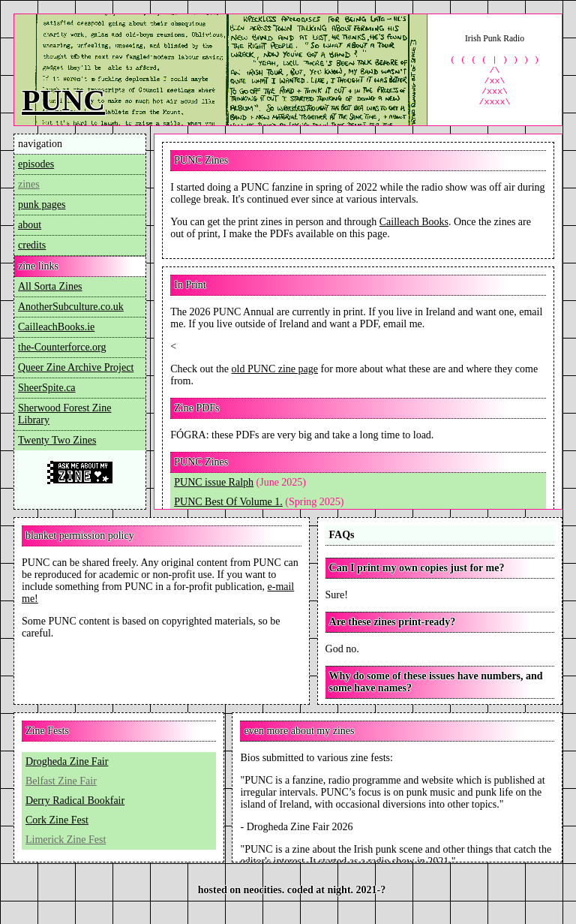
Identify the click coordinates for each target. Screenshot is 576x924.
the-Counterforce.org (62, 347)
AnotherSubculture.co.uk (71, 307)
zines (29, 184)
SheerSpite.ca (47, 388)
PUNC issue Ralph (214, 482)
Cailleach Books (414, 222)
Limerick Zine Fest (66, 840)
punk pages (42, 205)
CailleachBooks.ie (56, 327)
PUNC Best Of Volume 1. (228, 502)
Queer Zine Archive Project (76, 367)
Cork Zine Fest (57, 820)
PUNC (63, 100)
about (30, 225)
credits (32, 245)
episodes (36, 164)
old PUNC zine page (275, 369)
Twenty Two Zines (57, 440)
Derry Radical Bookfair (75, 801)
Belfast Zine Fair (61, 781)
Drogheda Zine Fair (67, 761)
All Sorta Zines (50, 286)
